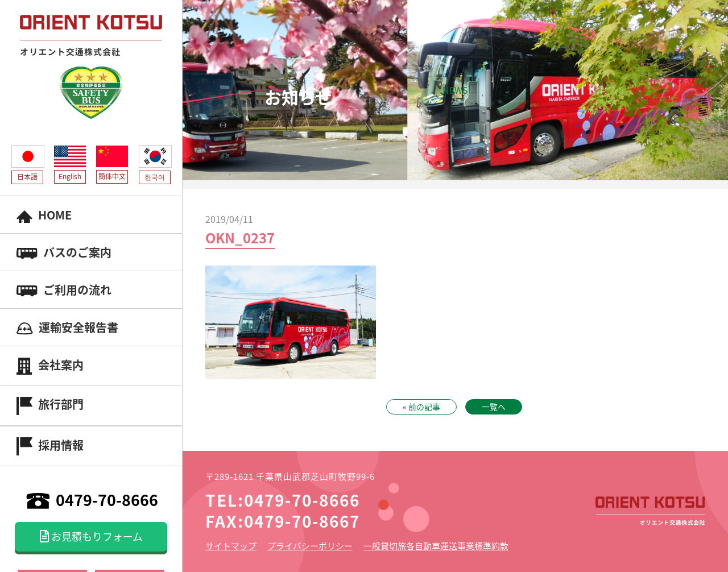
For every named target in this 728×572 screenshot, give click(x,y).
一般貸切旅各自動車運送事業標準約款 (436, 546)
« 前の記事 (421, 407)
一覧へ (494, 407)
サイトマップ (231, 546)
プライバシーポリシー (310, 546)
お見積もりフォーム (91, 536)
